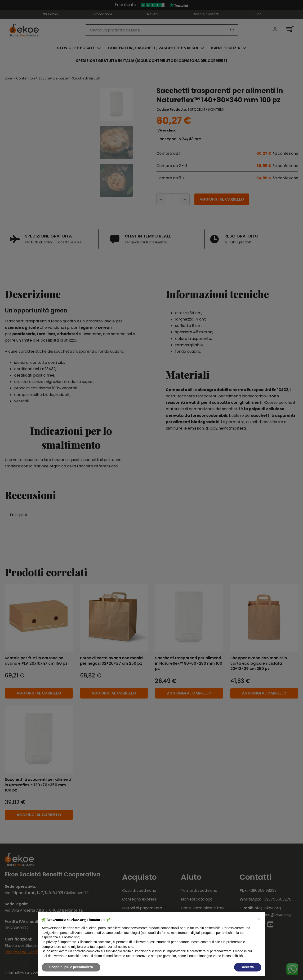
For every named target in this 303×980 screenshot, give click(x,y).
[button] (259, 919)
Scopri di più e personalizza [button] (71, 967)
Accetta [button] (248, 967)
